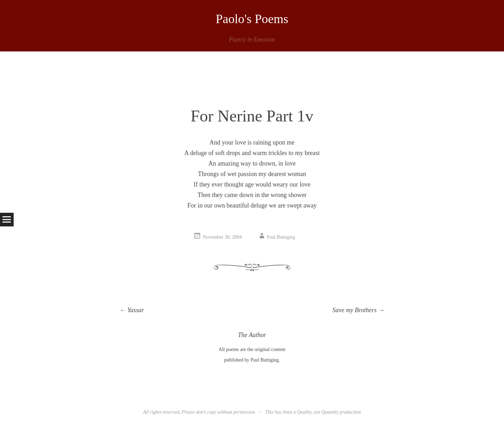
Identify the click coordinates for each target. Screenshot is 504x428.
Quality (304, 412)
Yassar (132, 310)
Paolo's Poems (252, 19)
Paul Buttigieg (281, 237)
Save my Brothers (359, 310)
